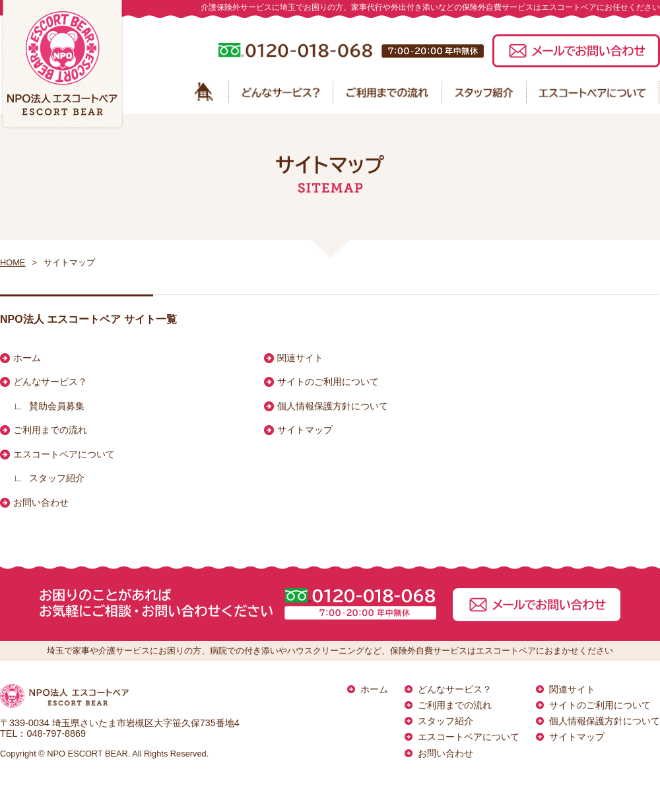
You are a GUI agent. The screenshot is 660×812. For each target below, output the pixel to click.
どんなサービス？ (50, 382)
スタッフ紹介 (57, 478)
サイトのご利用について (328, 382)
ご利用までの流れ (50, 430)
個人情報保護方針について (333, 406)
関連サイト (300, 358)
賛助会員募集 (57, 406)
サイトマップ (305, 430)
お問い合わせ (41, 502)
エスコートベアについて (64, 454)
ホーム (27, 358)
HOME (13, 262)
